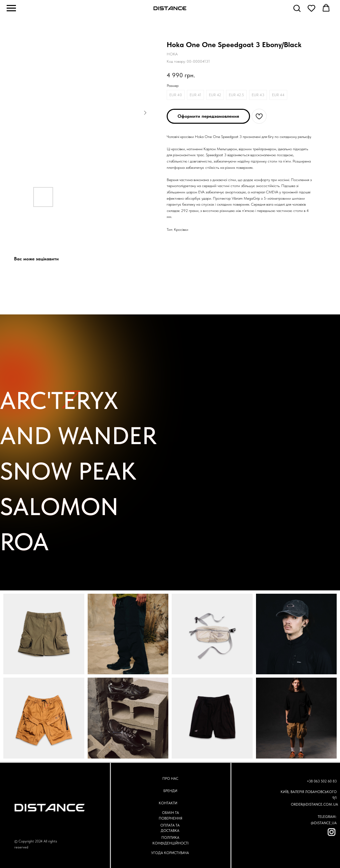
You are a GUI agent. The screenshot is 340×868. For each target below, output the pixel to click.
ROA (24, 542)
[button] (297, 8)
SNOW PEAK (68, 471)
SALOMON (59, 507)
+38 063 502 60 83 (322, 781)
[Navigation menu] (11, 8)
